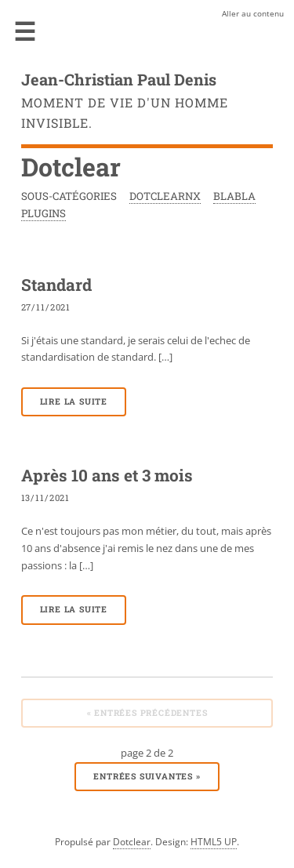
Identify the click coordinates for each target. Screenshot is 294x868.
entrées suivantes (147, 776)
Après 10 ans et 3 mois (107, 475)
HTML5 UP (214, 842)
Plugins (44, 213)
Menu (25, 31)
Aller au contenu (253, 13)
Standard (56, 285)
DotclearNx (165, 196)
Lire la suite (74, 401)
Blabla (234, 196)
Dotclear (132, 842)
